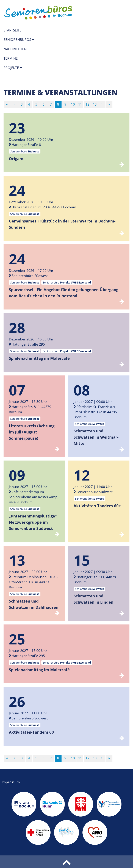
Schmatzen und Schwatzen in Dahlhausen (34, 604)
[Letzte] (109, 104)
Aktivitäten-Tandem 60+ (97, 506)
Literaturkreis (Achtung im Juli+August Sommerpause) (32, 432)
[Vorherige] (14, 104)
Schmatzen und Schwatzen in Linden (93, 599)
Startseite (13, 30)
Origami (17, 158)
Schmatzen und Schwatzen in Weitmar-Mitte (96, 437)
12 (87, 104)
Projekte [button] (12, 68)
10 (73, 104)
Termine (11, 58)
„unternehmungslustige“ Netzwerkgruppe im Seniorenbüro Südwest (33, 522)
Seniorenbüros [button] (18, 40)
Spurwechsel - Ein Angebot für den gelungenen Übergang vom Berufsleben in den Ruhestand (64, 293)
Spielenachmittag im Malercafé (39, 358)
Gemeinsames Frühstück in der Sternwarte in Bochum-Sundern (62, 224)
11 (80, 104)
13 (95, 104)
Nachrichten (15, 49)
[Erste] (7, 104)
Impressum (11, 782)
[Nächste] (102, 104)
